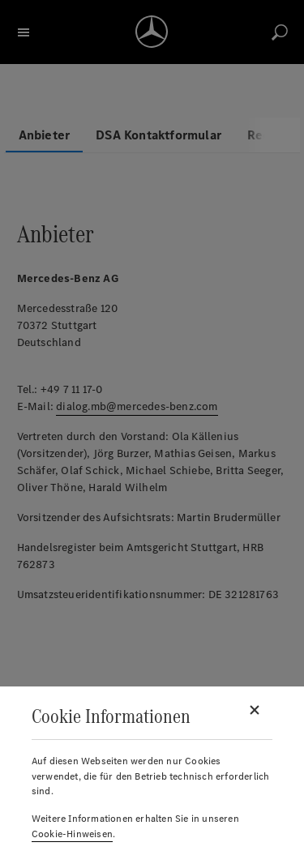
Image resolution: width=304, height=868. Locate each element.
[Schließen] (255, 710)
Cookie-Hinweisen (72, 834)
